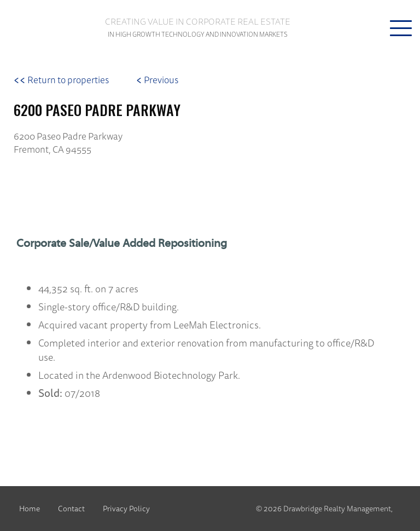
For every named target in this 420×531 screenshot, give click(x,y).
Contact (71, 509)
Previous (157, 80)
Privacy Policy (126, 509)
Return (61, 80)
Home (30, 509)
